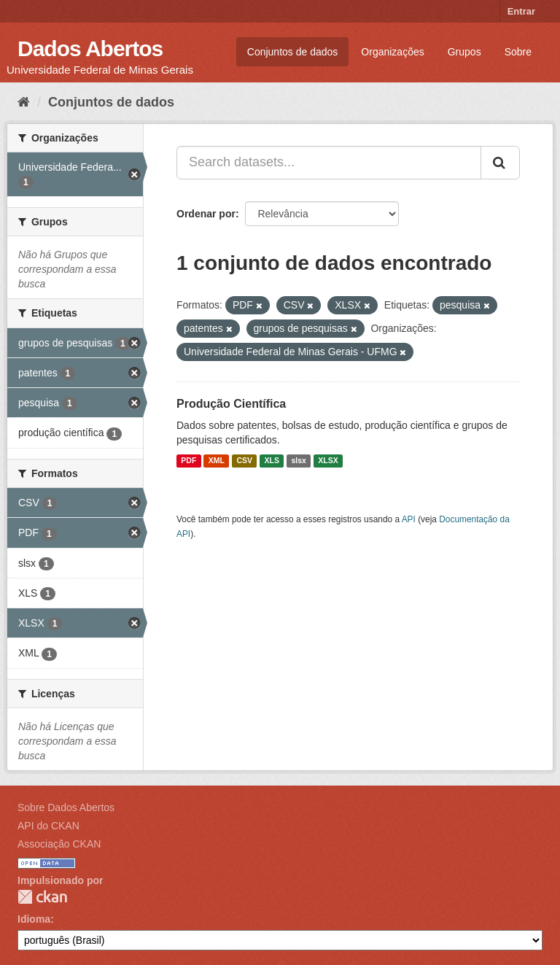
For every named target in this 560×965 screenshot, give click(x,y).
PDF (188, 461)
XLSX (328, 461)
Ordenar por (206, 214)
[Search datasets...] (329, 163)
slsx (298, 461)
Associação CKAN (59, 844)
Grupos (464, 52)
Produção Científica (231, 404)
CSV (244, 461)
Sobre (518, 52)
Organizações (392, 52)
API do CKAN (48, 826)
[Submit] (500, 163)
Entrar (521, 11)
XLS (272, 461)
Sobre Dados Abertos (66, 807)
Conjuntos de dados (293, 52)
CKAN (42, 897)
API (409, 519)
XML (217, 461)
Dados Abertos (90, 49)
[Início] (24, 102)
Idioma (34, 919)
